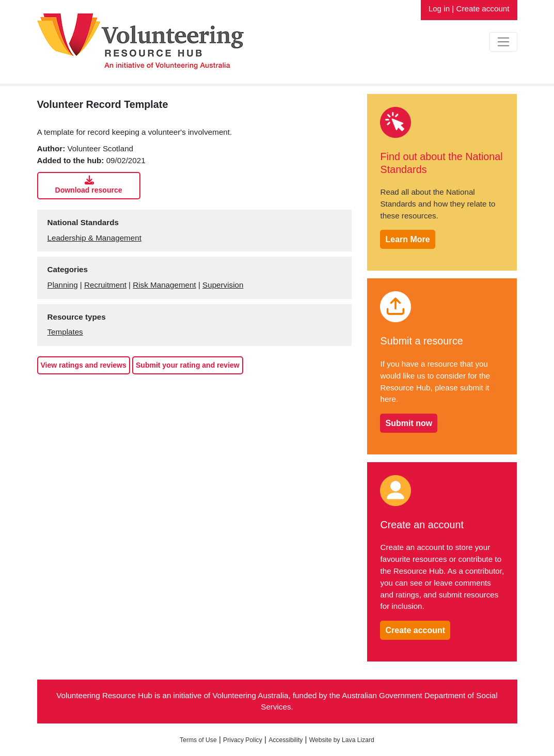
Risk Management (164, 285)
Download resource (89, 185)
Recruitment (105, 285)
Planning (63, 285)
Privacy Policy (243, 740)
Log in (439, 9)
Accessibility (286, 740)
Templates (65, 332)
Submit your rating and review (188, 365)
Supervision (223, 285)
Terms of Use (198, 740)
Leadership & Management (94, 238)
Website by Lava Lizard (342, 740)
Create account (483, 9)
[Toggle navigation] (503, 42)
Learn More (407, 239)
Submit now (409, 423)
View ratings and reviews (84, 365)
